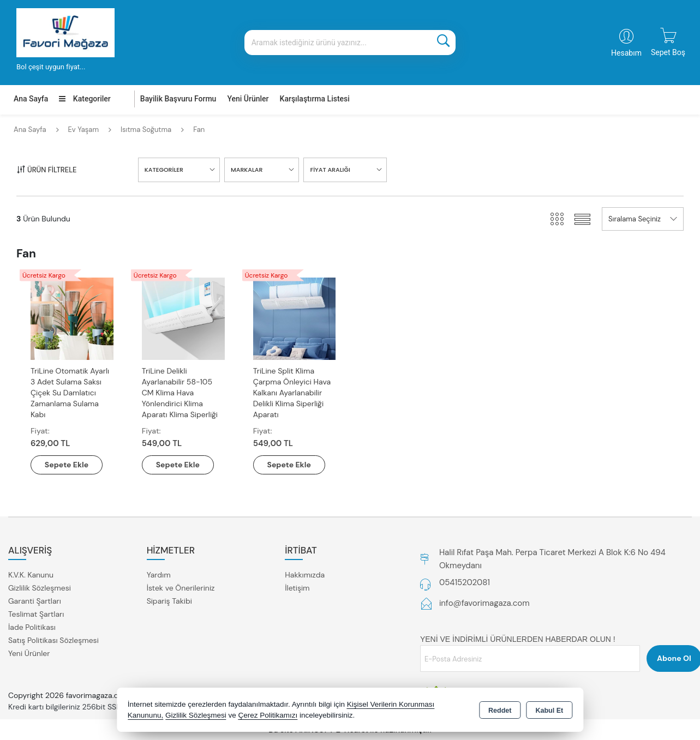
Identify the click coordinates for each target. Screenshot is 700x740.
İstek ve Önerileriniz (181, 588)
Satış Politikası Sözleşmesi (53, 640)
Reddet (500, 711)
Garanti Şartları (35, 601)
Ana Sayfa (31, 99)
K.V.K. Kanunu (31, 575)
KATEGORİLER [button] (164, 170)
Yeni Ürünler (29, 653)
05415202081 (465, 582)
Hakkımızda (305, 575)
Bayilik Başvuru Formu (178, 99)
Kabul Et (549, 711)
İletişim (297, 588)
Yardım (159, 575)
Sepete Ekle (67, 465)
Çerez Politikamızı (268, 715)
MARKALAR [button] (247, 170)
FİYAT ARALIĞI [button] (330, 170)
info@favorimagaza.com (484, 603)
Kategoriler (85, 99)
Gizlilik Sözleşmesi (40, 588)
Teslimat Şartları (36, 614)
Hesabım (626, 53)
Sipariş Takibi (169, 601)
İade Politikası (32, 627)
